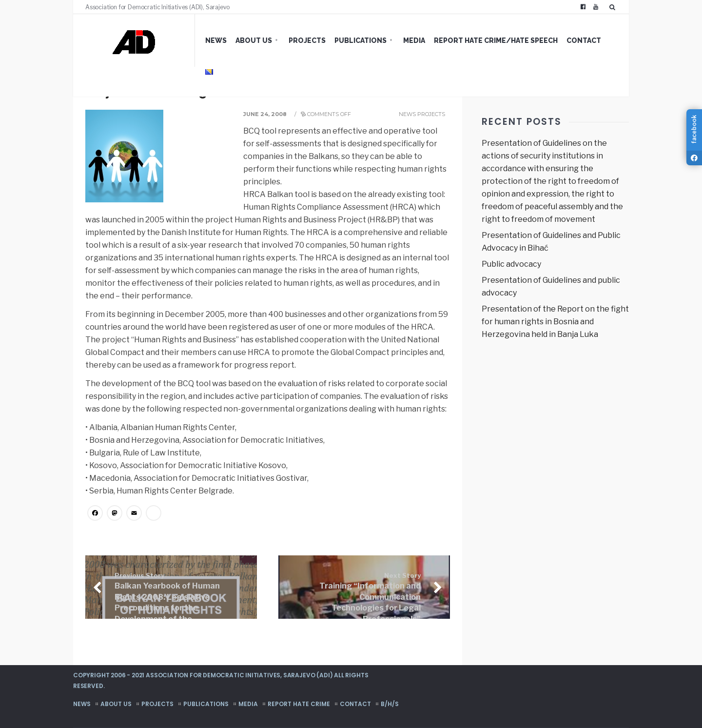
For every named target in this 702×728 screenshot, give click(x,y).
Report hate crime (299, 704)
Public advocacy (511, 264)
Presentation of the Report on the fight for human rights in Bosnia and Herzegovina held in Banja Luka (555, 322)
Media (414, 40)
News (216, 40)
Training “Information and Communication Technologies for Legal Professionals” (370, 598)
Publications (361, 40)
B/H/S (390, 704)
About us (254, 40)
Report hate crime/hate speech (496, 40)
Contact (584, 40)
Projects (307, 40)
